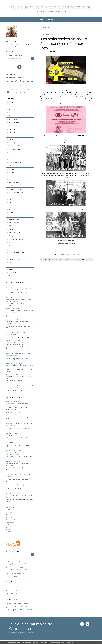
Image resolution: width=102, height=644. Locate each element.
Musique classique (14, 216)
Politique (11, 243)
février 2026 (10, 512)
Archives (50, 20)
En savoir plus (70, 643)
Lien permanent (46, 260)
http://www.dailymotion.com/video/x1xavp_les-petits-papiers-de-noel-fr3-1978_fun (66, 249)
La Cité (11, 186)
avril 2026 (9, 510)
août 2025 (9, 525)
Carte (11, 582)
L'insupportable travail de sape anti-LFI (17, 564)
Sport (10, 263)
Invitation (10, 443)
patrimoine (18, 603)
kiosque (9, 610)
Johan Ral (10, 310)
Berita (8, 365)
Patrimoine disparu (14, 223)
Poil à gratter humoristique (16, 239)
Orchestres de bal (14, 219)
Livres (11, 199)
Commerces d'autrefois (15, 146)
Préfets (11, 249)
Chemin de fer (13, 136)
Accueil (40, 20)
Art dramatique (13, 113)
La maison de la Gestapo (16, 189)
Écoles (11, 156)
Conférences (13, 152)
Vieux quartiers (13, 276)
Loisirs (11, 202)
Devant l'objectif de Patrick (18, 574)
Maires (11, 206)
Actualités (12, 102)
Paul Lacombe (13, 229)
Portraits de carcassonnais (16, 246)
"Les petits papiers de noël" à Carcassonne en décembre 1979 (64, 44)
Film (10, 179)
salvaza (9, 603)
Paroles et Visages (27, 576)
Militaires (11, 209)
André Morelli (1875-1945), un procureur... (20, 486)
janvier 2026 (10, 515)
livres (21, 610)
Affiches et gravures (14, 106)
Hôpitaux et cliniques (15, 183)
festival (10, 606)
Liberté (8, 565)
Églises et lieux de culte (15, 163)
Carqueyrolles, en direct (15, 126)
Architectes (12, 109)
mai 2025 (9, 530)
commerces (29, 610)
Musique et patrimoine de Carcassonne (51, 7)
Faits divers (12, 173)
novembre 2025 (11, 520)
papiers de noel (71, 260)
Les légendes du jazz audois (17, 193)
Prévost (9, 288)
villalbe (16, 606)
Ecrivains (11, 159)
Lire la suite (22, 46)
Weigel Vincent (12, 342)
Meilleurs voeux (12, 435)
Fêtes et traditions (14, 176)
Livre (10, 196)
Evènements (12, 166)
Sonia (8, 354)
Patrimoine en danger (15, 226)
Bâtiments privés (14, 116)
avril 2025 (9, 532)
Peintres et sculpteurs (15, 233)
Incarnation (17, 561)
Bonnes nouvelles (14, 122)
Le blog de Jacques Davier (20, 570)
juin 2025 (9, 527)
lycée (16, 610)
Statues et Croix (13, 266)
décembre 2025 (11, 517)
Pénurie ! (9, 561)
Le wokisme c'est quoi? (13, 576)
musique (26, 603)
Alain (8, 322)
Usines (11, 269)
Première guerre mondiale (16, 252)
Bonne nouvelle (12, 414)
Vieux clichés (12, 273)
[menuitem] (40, 19)
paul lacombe (25, 606)
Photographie (13, 236)
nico (8, 333)
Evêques (11, 169)
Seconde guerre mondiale (16, 256)
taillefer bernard (12, 386)
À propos (61, 20)
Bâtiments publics (14, 119)
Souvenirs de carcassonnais (17, 259)
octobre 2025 (10, 522)
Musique (11, 213)
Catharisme (12, 133)
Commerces (12, 143)
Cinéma (11, 139)
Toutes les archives (12, 535)
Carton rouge (13, 129)
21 (16, 90)
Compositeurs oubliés (15, 149)
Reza (8, 376)
